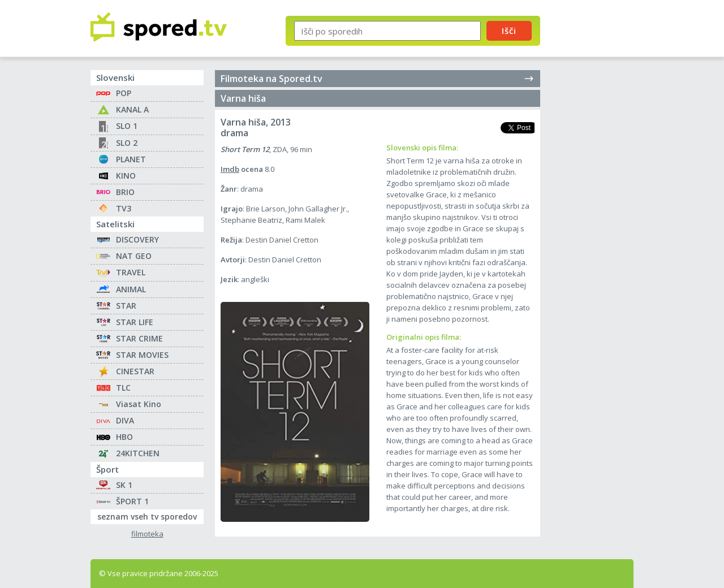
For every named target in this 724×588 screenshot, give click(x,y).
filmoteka (147, 534)
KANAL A (132, 109)
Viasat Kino (139, 404)
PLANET (131, 159)
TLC (123, 388)
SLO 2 (127, 143)
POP (124, 93)
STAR (126, 306)
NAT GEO (134, 256)
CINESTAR (135, 371)
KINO (126, 176)
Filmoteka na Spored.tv (378, 79)
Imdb (230, 169)
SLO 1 (127, 126)
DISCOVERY (137, 239)
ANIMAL (131, 289)
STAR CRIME (139, 338)
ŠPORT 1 (132, 501)
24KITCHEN (138, 453)
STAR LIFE (135, 322)
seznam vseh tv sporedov (150, 516)
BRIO (125, 192)
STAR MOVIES (142, 355)
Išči (509, 31)
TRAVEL (131, 272)
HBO (124, 437)
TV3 (124, 208)
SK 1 (124, 485)
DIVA (125, 420)
